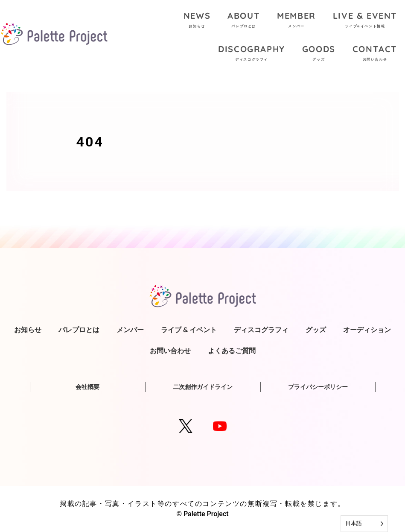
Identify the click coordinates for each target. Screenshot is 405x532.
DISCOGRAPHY (252, 54)
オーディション (367, 330)
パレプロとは (79, 330)
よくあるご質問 (232, 351)
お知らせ (28, 330)
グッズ (316, 330)
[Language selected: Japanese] (364, 524)
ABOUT (244, 21)
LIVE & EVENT (365, 21)
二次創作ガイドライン (203, 387)
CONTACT (375, 54)
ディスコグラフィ (261, 330)
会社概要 (87, 387)
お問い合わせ (170, 351)
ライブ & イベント (189, 330)
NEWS (197, 21)
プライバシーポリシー (318, 387)
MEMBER (296, 21)
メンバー (130, 330)
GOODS (319, 54)
